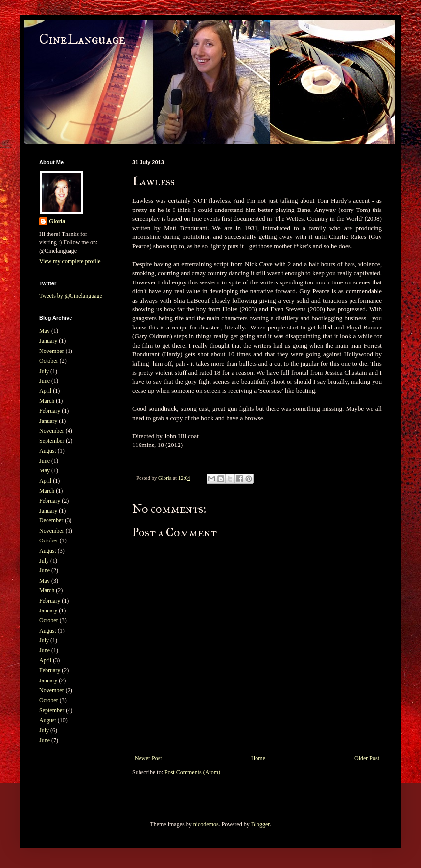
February (50, 411)
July (44, 371)
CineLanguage (82, 39)
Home (258, 758)
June (45, 381)
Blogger (260, 824)
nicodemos (206, 824)
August (48, 451)
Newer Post (148, 758)
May (45, 331)
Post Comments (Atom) (192, 772)
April (45, 391)
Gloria (57, 221)
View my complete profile (70, 261)
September (52, 441)
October (49, 361)
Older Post (367, 758)
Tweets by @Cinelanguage (71, 296)
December (51, 520)
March (47, 401)
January (48, 341)
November (52, 351)
